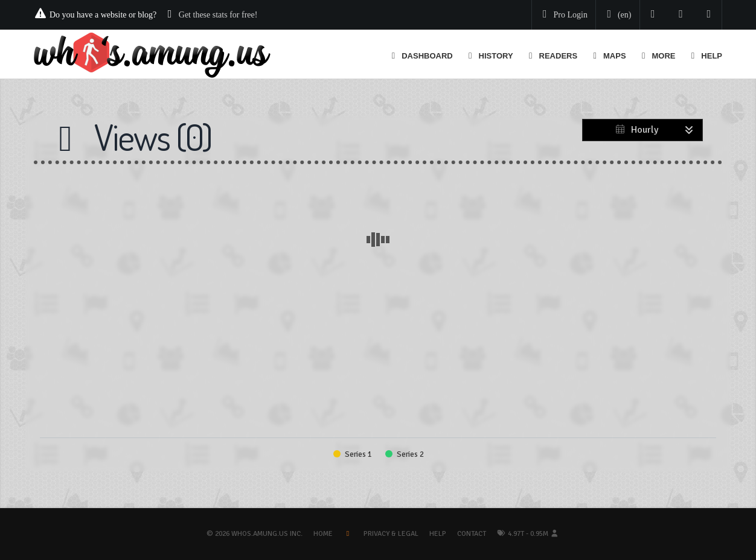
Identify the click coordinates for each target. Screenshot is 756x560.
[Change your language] (617, 15)
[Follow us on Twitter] (653, 15)
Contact (472, 534)
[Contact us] (709, 15)
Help (438, 534)
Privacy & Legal (391, 534)
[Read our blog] (681, 15)
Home (323, 534)
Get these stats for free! (218, 15)
